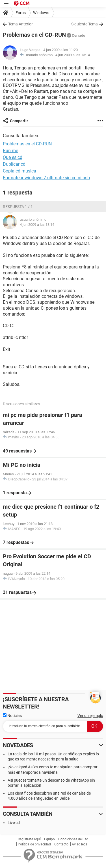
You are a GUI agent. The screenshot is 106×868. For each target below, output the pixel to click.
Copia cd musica (20, 171)
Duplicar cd (14, 164)
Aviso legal (80, 844)
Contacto (61, 844)
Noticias (12, 716)
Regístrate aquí (29, 839)
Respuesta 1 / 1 (18, 207)
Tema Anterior (20, 24)
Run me (10, 151)
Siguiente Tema (85, 24)
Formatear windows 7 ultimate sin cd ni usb (46, 178)
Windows (41, 13)
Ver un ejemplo (90, 716)
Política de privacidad (34, 844)
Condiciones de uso (73, 839)
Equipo (49, 839)
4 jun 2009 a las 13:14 (73, 55)
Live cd (14, 823)
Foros (21, 13)
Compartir (19, 121)
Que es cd (13, 157)
